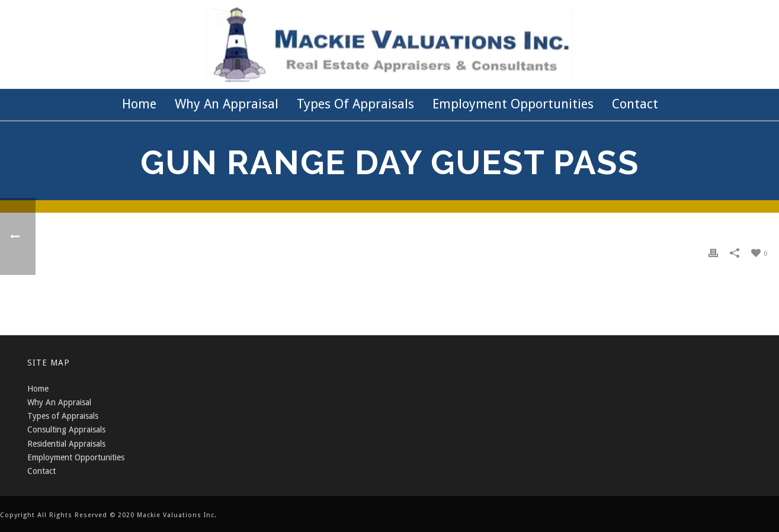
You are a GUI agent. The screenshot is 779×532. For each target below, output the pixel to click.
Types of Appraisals (355, 104)
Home (139, 104)
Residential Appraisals (66, 444)
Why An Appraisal (59, 402)
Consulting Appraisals (66, 430)
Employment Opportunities (513, 104)
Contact (635, 104)
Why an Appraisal (227, 104)
